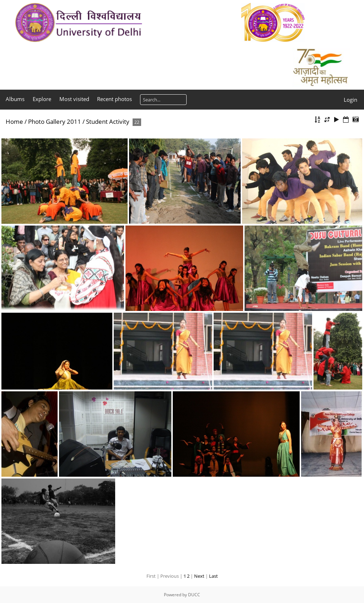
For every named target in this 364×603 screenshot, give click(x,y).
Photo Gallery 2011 (55, 121)
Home (14, 121)
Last (213, 576)
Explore (42, 99)
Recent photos (114, 99)
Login (350, 100)
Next (199, 576)
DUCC (194, 595)
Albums (15, 99)
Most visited (74, 99)
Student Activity (108, 121)
